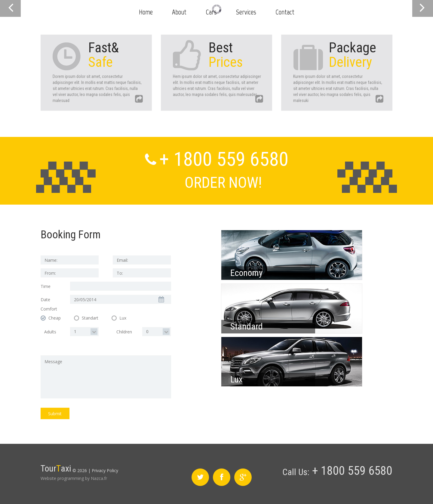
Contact (285, 12)
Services (246, 12)
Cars (211, 12)
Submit (55, 414)
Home (146, 12)
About (179, 12)
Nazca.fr (99, 478)
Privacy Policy (105, 470)
